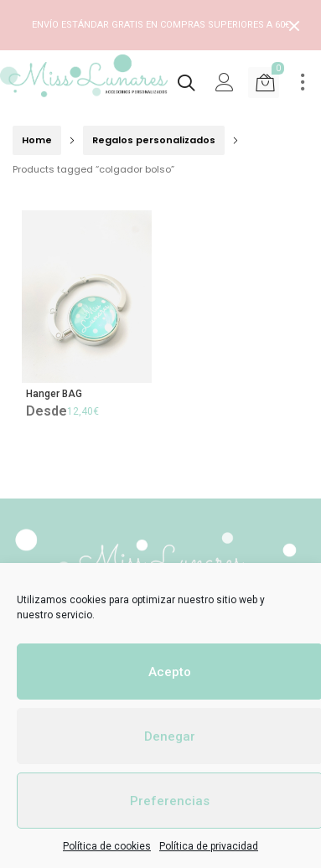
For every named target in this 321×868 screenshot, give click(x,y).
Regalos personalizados (154, 140)
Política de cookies (107, 846)
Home (37, 140)
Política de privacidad (209, 846)
